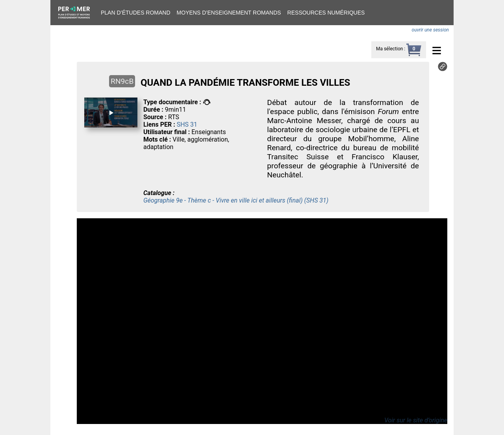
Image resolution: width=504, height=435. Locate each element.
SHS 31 (187, 124)
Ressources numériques (326, 13)
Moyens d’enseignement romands (229, 13)
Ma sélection (389, 49)
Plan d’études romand (136, 13)
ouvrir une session (430, 30)
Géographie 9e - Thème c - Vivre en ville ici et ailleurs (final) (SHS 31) (236, 200)
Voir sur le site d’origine (416, 420)
